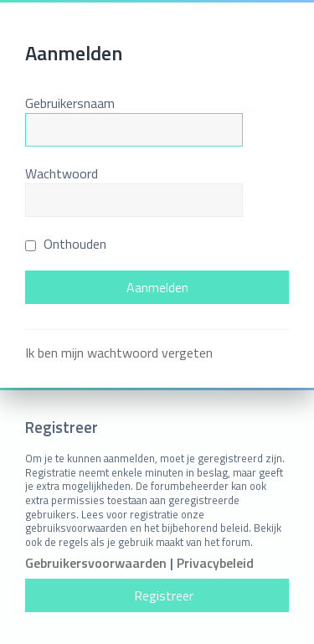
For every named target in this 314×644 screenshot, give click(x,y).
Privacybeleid (215, 563)
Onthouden (66, 244)
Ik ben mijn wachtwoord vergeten (119, 353)
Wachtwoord (62, 173)
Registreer (164, 595)
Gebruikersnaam (70, 103)
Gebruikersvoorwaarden (96, 563)
